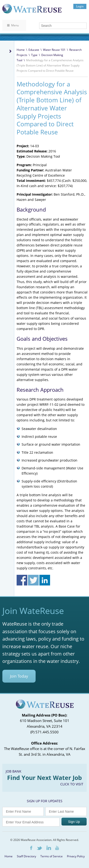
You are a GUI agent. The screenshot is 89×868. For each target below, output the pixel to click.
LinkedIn (49, 848)
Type (34, 55)
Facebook (31, 848)
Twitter (39, 848)
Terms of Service (52, 856)
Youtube (57, 848)
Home (21, 50)
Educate (34, 50)
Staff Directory (26, 856)
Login (80, 6)
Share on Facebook (22, 580)
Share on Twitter (33, 580)
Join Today (19, 676)
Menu (13, 25)
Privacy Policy (76, 856)
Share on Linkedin (45, 580)
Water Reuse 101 (54, 50)
